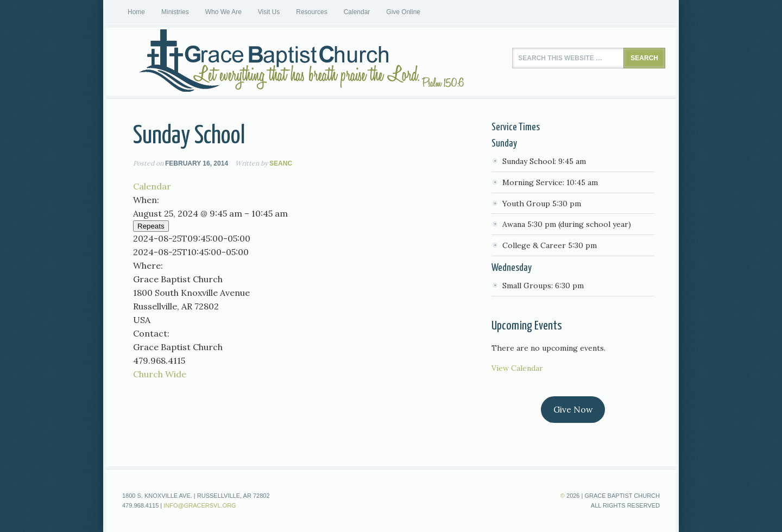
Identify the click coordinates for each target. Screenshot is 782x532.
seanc (281, 163)
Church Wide (160, 374)
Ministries (175, 12)
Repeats (151, 226)
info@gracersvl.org (200, 505)
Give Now (573, 409)
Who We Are (223, 12)
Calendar (357, 12)
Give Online (403, 12)
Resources (311, 12)
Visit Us (269, 12)
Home (136, 12)
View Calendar (517, 368)
